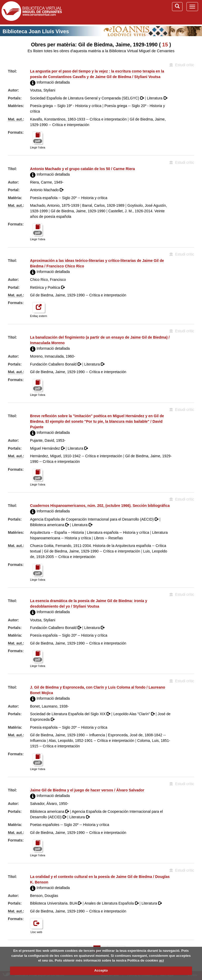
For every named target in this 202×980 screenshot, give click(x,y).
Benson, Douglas (44, 896)
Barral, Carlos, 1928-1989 (103, 205)
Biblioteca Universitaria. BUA (56, 903)
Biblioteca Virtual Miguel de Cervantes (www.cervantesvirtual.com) (32, 12)
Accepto (101, 970)
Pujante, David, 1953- (48, 440)
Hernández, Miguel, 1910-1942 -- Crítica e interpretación (76, 456)
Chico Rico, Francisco (48, 280)
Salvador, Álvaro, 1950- (49, 804)
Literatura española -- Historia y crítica (118, 532)
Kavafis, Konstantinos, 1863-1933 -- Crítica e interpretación (78, 119)
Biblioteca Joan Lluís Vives (36, 31)
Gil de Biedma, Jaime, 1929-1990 (78, 211)
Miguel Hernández (48, 448)
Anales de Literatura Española (112, 903)
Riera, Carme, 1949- (47, 182)
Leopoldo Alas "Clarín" (135, 714)
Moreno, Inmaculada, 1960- (52, 356)
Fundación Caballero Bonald (56, 364)
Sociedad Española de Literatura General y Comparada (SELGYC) (87, 98)
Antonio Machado (47, 190)
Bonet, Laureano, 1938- (49, 706)
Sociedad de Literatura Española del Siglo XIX (71, 714)
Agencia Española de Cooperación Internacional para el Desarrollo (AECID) (95, 519)
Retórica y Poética (47, 287)
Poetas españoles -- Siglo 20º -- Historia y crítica (70, 825)
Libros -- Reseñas (108, 538)
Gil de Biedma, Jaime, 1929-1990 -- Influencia (67, 735)
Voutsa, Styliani (43, 90)
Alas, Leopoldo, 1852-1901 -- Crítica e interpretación (91, 741)
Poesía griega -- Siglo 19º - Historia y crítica (66, 106)
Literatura (157, 98)
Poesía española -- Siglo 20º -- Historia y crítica (69, 198)
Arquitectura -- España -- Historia (57, 532)
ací (161, 960)
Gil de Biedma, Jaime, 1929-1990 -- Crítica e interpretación (78, 295)
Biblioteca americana (50, 525)
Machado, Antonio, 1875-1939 (55, 205)
